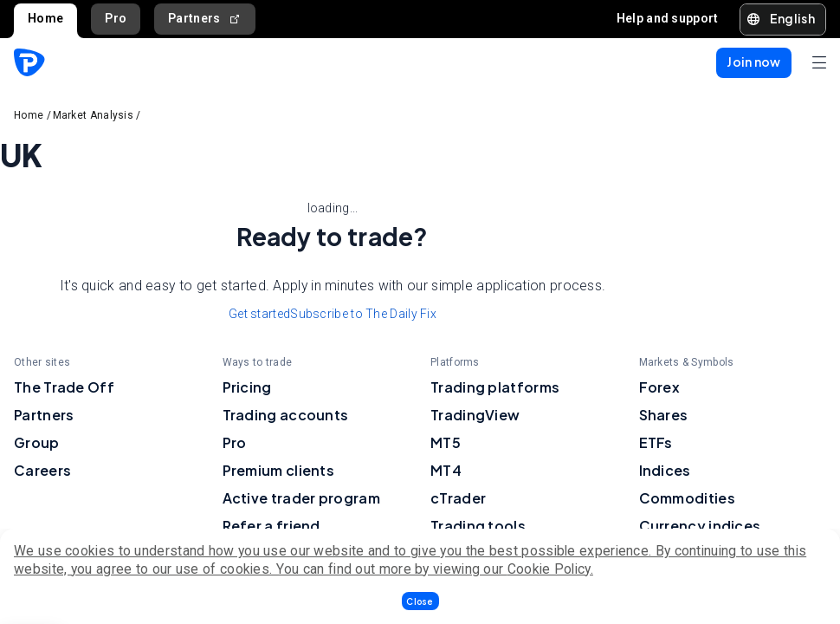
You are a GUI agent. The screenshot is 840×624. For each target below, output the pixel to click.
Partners (205, 19)
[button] (420, 601)
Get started (259, 314)
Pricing (247, 387)
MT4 (446, 470)
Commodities (687, 498)
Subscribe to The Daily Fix (363, 314)
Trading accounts (286, 415)
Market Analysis (94, 115)
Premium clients (279, 470)
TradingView (475, 415)
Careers (42, 470)
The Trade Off (64, 387)
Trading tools (478, 526)
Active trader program (301, 498)
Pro (116, 18)
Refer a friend (271, 526)
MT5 (446, 442)
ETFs (656, 442)
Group (37, 442)
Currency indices (700, 526)
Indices (665, 470)
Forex (660, 387)
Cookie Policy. (550, 569)
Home (45, 18)
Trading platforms (495, 387)
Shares (664, 415)
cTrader (458, 498)
